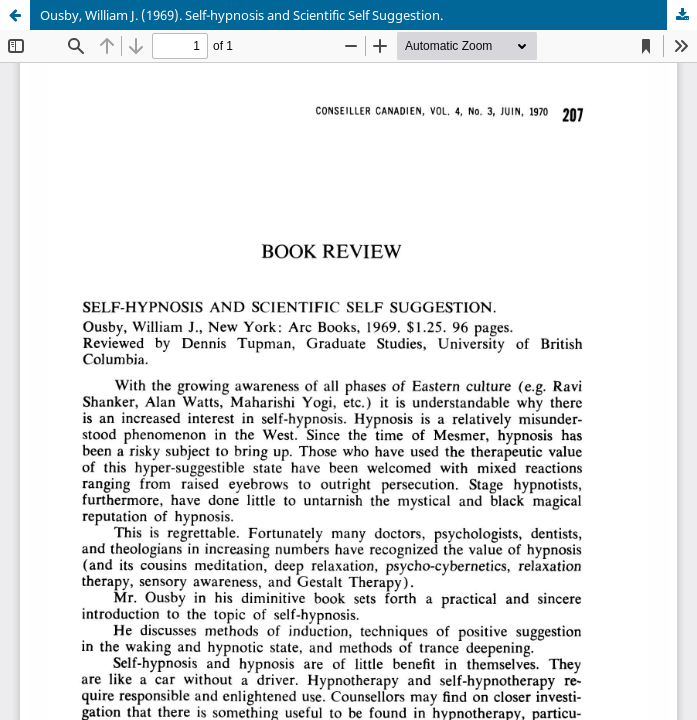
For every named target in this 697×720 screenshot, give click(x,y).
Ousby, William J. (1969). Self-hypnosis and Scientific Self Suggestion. (241, 15)
